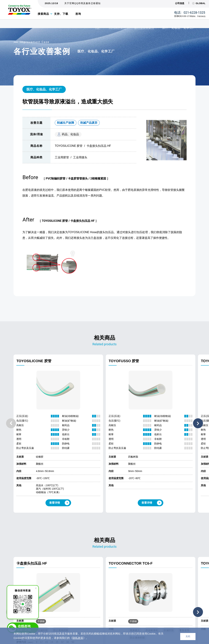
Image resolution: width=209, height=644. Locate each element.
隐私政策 (78, 638)
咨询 (78, 14)
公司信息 (180, 3)
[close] (36, 588)
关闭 (188, 636)
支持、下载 (61, 14)
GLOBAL (199, 3)
